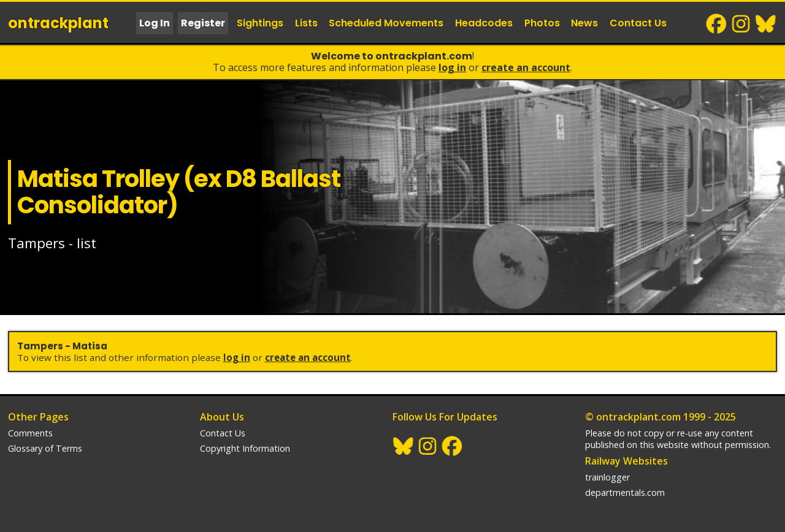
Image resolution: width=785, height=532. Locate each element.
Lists (306, 23)
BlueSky (766, 24)
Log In (155, 23)
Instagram (741, 24)
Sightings (260, 23)
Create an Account (526, 67)
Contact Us (638, 23)
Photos (542, 23)
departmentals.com (625, 492)
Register (203, 23)
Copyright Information (245, 448)
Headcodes (484, 23)
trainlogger (607, 477)
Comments (30, 433)
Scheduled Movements (386, 23)
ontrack (58, 23)
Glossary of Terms (45, 448)
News (584, 23)
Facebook (717, 24)
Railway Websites (626, 461)
